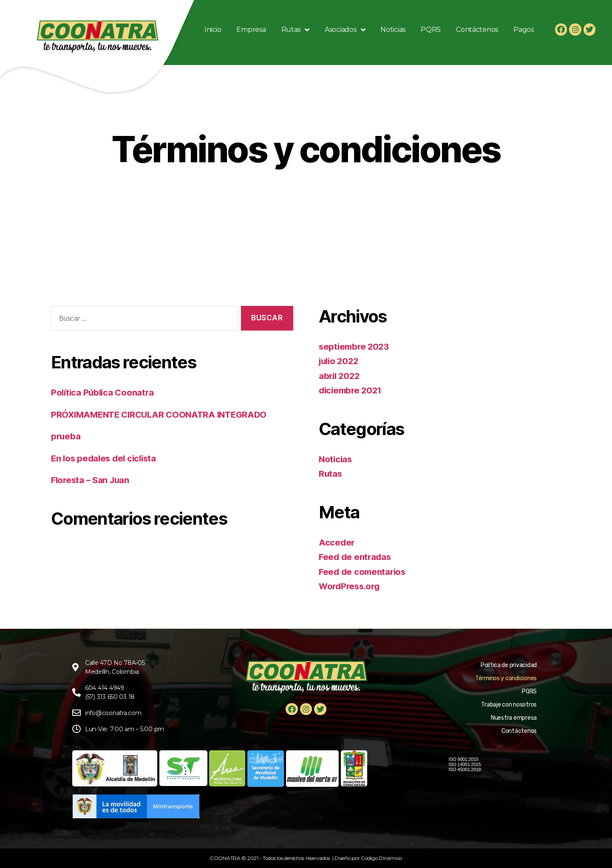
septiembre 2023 (355, 346)
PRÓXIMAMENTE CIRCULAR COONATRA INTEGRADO (163, 414)
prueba (66, 436)
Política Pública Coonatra (104, 392)
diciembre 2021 (352, 390)
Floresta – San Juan (92, 480)
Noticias (336, 459)
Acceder (337, 542)
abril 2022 (340, 376)
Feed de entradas (356, 557)
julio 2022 (340, 361)
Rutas (331, 474)
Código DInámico (381, 858)
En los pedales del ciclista (106, 458)
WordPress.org (351, 586)
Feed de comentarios (364, 572)
